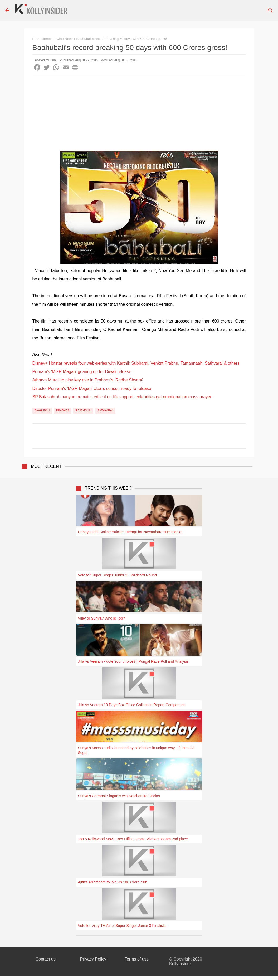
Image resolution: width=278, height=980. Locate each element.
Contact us (46, 959)
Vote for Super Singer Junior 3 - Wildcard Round (118, 575)
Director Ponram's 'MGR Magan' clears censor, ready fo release (92, 388)
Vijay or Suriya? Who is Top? (101, 618)
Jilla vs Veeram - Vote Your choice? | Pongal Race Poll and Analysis (133, 661)
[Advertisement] (139, 114)
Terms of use (137, 959)
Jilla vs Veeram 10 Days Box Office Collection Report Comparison (132, 705)
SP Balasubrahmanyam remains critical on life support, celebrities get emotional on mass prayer (122, 397)
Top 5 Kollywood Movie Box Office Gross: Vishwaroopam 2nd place (133, 839)
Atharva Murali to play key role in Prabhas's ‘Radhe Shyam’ (88, 380)
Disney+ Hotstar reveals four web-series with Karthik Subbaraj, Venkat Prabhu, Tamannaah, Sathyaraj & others (136, 363)
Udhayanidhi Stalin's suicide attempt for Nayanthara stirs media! (130, 532)
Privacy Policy (93, 959)
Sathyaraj (105, 410)
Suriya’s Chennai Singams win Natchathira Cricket (119, 796)
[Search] (271, 10)
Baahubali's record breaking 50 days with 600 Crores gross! (121, 39)
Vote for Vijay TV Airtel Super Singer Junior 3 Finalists (122, 926)
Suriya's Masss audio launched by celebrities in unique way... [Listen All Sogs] (136, 750)
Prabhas (63, 410)
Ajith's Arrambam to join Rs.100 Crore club (113, 882)
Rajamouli (83, 410)
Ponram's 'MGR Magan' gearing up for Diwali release (82, 372)
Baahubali (42, 410)
